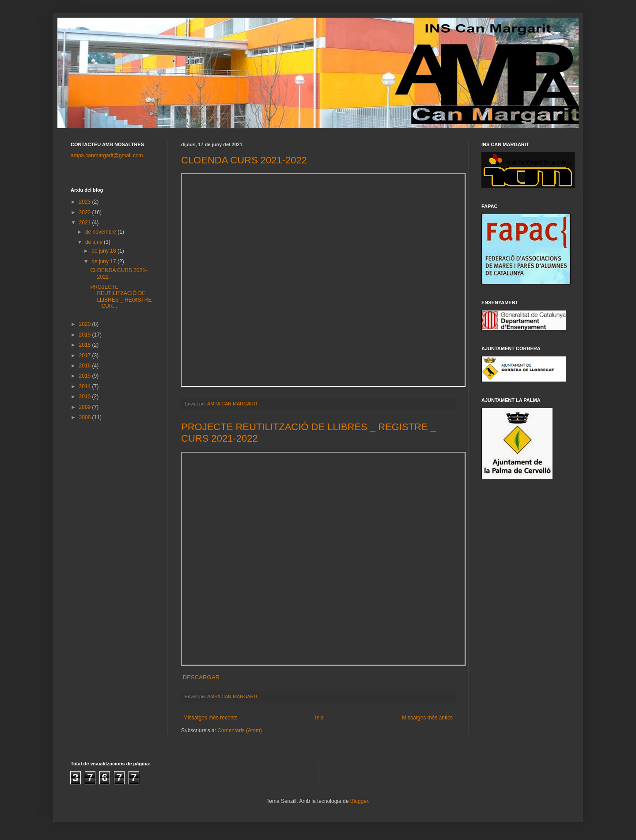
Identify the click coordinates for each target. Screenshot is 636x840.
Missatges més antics (427, 718)
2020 (86, 324)
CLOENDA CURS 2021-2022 (244, 160)
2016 (86, 366)
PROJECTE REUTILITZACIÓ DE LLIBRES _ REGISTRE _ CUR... (121, 297)
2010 (86, 397)
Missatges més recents (210, 718)
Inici (320, 718)
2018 (86, 345)
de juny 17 (104, 261)
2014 (86, 386)
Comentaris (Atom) (240, 730)
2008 (86, 417)
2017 (86, 356)
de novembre (101, 232)
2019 (86, 335)
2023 (86, 202)
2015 (86, 376)
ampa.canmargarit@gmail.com (107, 155)
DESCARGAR (200, 677)
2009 (86, 407)
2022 (86, 212)
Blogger (359, 801)
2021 (86, 223)
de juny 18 (104, 251)
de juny (95, 242)
